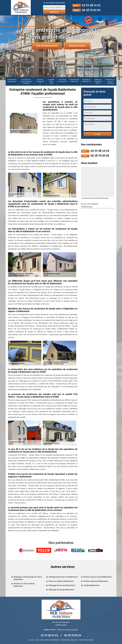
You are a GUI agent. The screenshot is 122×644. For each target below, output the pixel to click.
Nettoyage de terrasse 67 (75, 80)
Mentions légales (69, 640)
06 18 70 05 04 (91, 10)
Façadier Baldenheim (91, 585)
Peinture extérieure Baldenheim (96, 581)
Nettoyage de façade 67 (62, 80)
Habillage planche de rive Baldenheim (63, 577)
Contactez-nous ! (77, 46)
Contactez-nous (86, 640)
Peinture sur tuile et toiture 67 (110, 81)
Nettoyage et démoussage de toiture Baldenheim (28, 578)
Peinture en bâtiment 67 (86, 80)
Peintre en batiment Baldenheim (61, 581)
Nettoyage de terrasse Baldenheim (62, 585)
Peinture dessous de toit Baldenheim (98, 577)
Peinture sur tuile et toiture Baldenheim (24, 585)
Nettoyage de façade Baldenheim (61, 590)
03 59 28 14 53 (91, 5)
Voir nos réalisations (47, 46)
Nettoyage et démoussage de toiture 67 (26, 81)
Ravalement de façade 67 (12, 80)
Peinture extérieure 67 (40, 81)
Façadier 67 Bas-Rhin (51, 81)
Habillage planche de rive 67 (98, 81)
